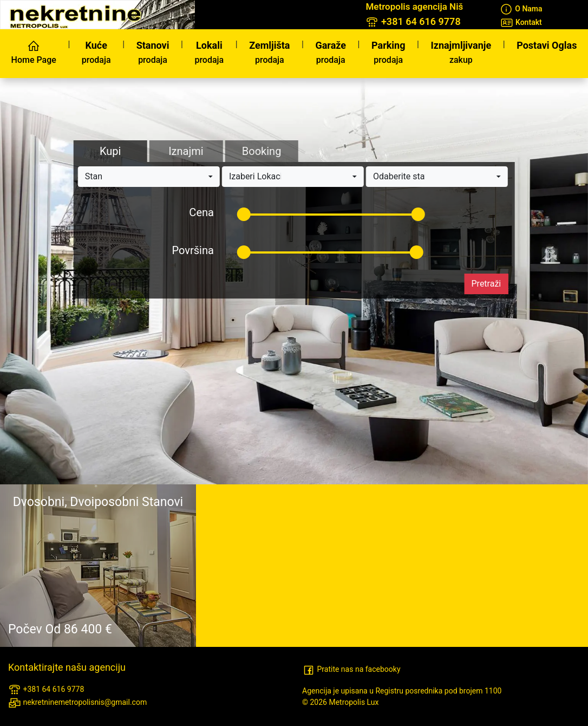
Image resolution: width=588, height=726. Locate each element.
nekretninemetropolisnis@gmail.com (77, 703)
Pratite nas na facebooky (351, 669)
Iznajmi (186, 151)
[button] (149, 177)
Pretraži (486, 284)
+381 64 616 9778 (46, 690)
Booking (262, 151)
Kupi (110, 151)
